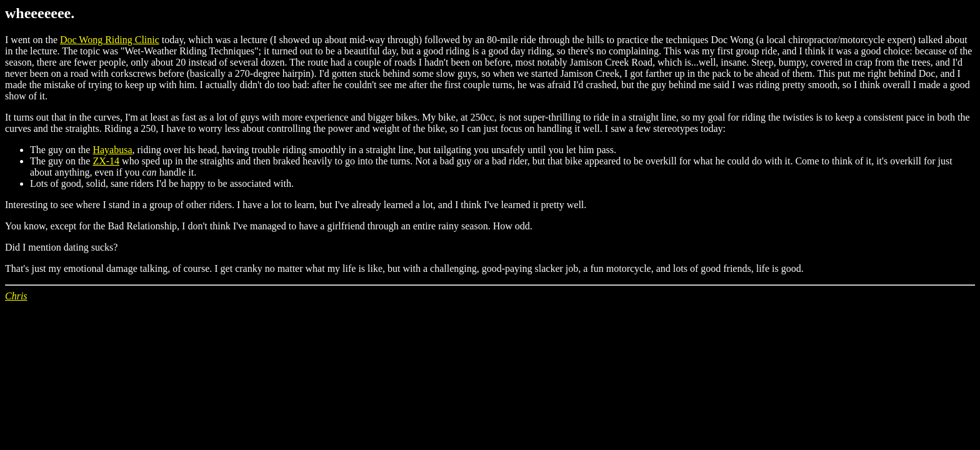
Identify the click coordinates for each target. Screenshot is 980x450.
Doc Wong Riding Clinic (110, 40)
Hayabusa (112, 150)
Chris (16, 296)
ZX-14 (106, 161)
